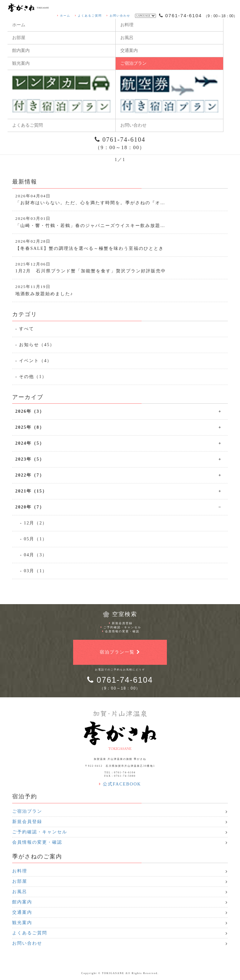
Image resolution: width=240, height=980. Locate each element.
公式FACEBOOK (120, 784)
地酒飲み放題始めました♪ (120, 290)
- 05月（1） (34, 539)
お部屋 (19, 38)
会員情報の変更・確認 (121, 631)
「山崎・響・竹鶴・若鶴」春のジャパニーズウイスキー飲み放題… (120, 222)
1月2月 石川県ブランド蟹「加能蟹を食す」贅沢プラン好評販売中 (120, 268)
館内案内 (21, 51)
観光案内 (21, 63)
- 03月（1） (34, 571)
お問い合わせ (118, 16)
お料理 (127, 25)
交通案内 (129, 51)
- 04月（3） (34, 555)
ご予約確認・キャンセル (121, 627)
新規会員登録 (121, 623)
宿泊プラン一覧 (120, 652)
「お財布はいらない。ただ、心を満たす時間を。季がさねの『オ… (120, 199)
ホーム (64, 16)
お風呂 (127, 38)
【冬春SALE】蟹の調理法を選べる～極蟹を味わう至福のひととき (120, 245)
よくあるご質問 (88, 16)
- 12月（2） (34, 523)
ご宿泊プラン (133, 63)
